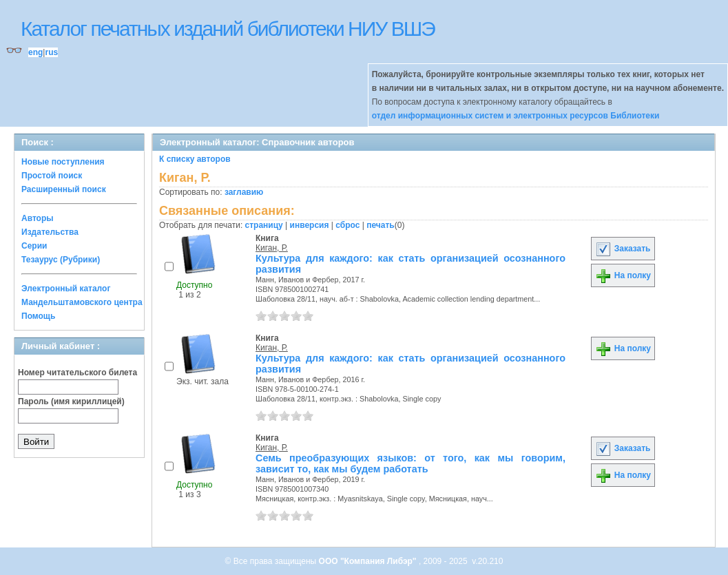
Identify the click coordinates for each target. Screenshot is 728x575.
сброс (347, 225)
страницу (264, 225)
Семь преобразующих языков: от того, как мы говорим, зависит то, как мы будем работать (410, 463)
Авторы (38, 218)
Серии (34, 246)
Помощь (38, 316)
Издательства (50, 232)
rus (51, 52)
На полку (623, 275)
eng (35, 52)
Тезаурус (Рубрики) (61, 260)
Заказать (623, 249)
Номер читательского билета (77, 373)
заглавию (244, 192)
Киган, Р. (272, 248)
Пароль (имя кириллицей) (71, 401)
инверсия (310, 225)
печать (381, 225)
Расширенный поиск (64, 189)
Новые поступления (63, 162)
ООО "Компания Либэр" (369, 561)
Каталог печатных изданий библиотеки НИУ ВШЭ (228, 29)
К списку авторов (195, 159)
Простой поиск (52, 176)
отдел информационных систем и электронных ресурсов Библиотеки (516, 116)
